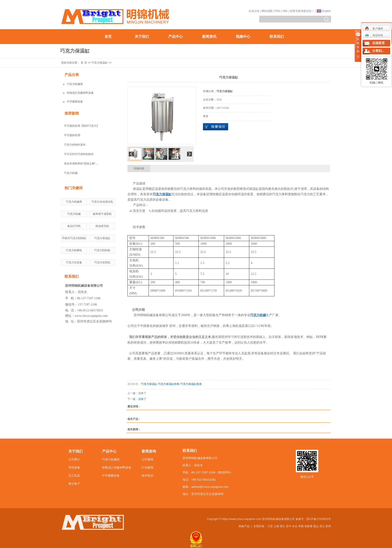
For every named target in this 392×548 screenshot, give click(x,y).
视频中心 (243, 37)
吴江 (322, 526)
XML (285, 11)
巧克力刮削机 (102, 250)
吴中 (289, 526)
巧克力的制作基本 (75, 145)
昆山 (316, 526)
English (326, 11)
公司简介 (74, 459)
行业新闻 (147, 467)
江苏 (270, 526)
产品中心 (176, 37)
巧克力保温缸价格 (169, 384)
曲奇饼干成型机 (102, 214)
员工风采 (74, 476)
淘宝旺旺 (374, 35)
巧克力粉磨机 (74, 250)
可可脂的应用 (72, 135)
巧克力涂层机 (102, 262)
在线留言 (379, 43)
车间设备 (74, 467)
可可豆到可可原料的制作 (79, 154)
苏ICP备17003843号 (319, 519)
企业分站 (254, 11)
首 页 (84, 63)
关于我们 (142, 37)
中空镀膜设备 (75, 102)
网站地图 (267, 11)
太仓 (295, 526)
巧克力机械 (71, 173)
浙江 (283, 526)
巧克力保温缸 (100, 63)
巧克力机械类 (75, 84)
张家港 (308, 526)
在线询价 (216, 127)
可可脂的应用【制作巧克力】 (82, 126)
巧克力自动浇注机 (102, 202)
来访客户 (74, 484)
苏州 (328, 526)
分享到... (378, 51)
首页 (108, 37)
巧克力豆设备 (74, 262)
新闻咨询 (149, 451)
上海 (276, 526)
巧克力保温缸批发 (191, 384)
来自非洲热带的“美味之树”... (81, 164)
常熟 (301, 526)
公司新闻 (147, 459)
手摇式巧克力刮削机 (74, 238)
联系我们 (277, 37)
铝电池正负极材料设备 (80, 93)
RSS (277, 11)
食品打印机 (74, 226)
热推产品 (244, 526)
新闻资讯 (209, 37)
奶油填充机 (102, 226)
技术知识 (147, 476)
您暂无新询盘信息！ (302, 11)
